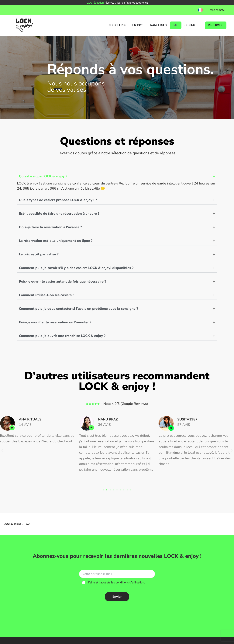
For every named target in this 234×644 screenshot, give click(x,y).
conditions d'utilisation (130, 582)
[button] (200, 10)
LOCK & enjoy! (12, 524)
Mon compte (217, 10)
